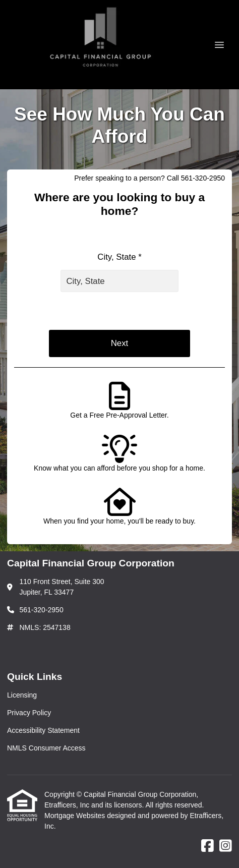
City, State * (119, 257)
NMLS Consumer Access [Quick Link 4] (46, 748)
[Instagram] (226, 846)
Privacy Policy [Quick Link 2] (29, 713)
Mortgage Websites (76, 816)
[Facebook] (207, 846)
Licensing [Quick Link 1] (22, 695)
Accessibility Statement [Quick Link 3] (43, 730)
